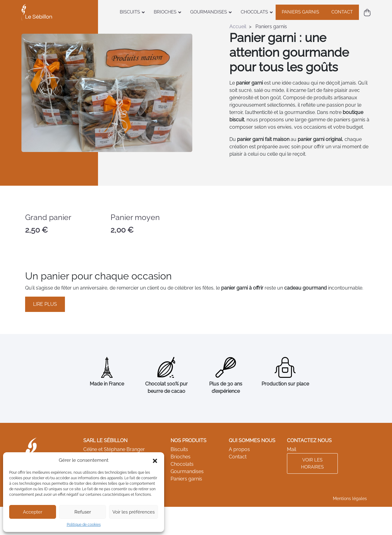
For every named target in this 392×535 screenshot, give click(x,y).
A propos (239, 449)
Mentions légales (350, 499)
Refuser (83, 512)
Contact (238, 457)
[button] (155, 460)
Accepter (33, 512)
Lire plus (45, 304)
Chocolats (182, 464)
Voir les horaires (312, 463)
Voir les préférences (134, 512)
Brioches (181, 457)
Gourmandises (187, 471)
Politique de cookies (84, 525)
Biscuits (179, 449)
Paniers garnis (186, 479)
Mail (292, 449)
